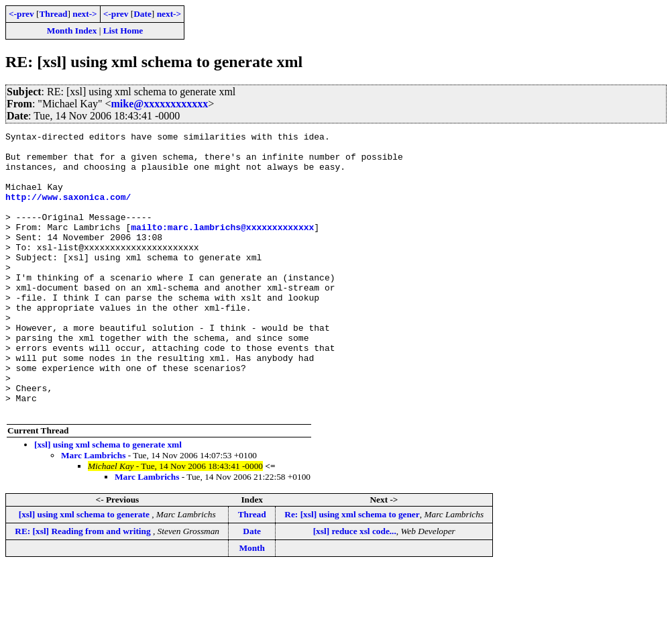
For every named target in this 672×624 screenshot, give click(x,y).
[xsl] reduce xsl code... (355, 587)
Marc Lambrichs (93, 512)
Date (143, 14)
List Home (123, 31)
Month (252, 604)
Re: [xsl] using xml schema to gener (352, 571)
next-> (85, 14)
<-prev (21, 14)
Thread (53, 14)
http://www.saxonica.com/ (68, 211)
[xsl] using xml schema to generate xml (108, 501)
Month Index (72, 31)
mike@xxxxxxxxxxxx (160, 104)
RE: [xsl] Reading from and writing (84, 587)
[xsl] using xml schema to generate (85, 571)
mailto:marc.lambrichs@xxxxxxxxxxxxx (222, 247)
